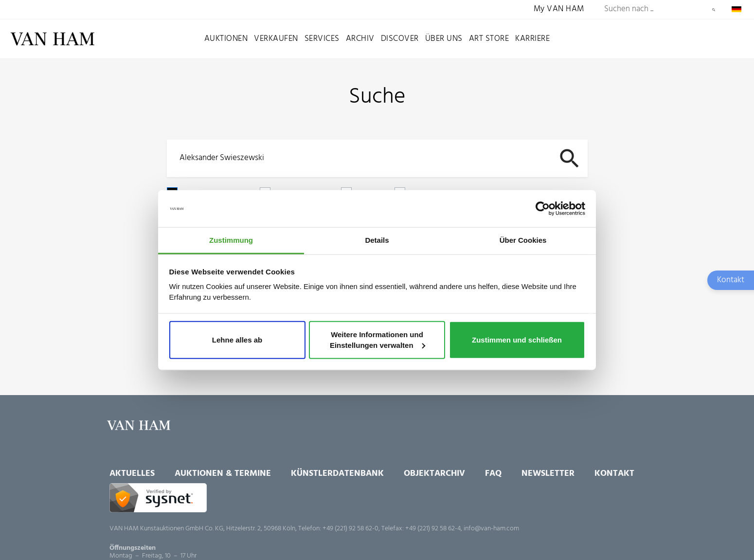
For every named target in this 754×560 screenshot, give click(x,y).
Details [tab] (377, 240)
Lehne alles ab (237, 340)
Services (322, 39)
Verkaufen (276, 39)
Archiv (360, 39)
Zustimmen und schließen (517, 340)
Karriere (532, 39)
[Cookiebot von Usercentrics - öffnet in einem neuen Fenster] (543, 209)
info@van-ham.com (491, 529)
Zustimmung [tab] (231, 240)
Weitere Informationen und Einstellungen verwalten (377, 340)
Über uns (444, 39)
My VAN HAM (559, 9)
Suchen (714, 10)
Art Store (489, 39)
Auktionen (226, 39)
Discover (400, 39)
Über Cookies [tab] (523, 240)
